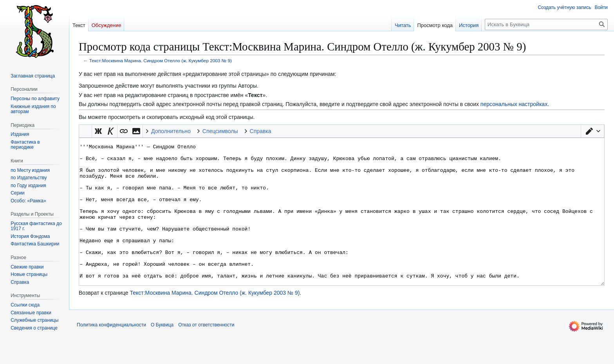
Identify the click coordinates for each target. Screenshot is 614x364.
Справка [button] (261, 131)
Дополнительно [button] (171, 131)
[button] (592, 131)
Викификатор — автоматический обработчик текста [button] (85, 131)
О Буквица (162, 354)
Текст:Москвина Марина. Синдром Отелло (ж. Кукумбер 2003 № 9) (161, 60)
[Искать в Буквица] (546, 24)
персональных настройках (514, 104)
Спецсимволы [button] (220, 131)
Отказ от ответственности (206, 354)
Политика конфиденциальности (111, 354)
